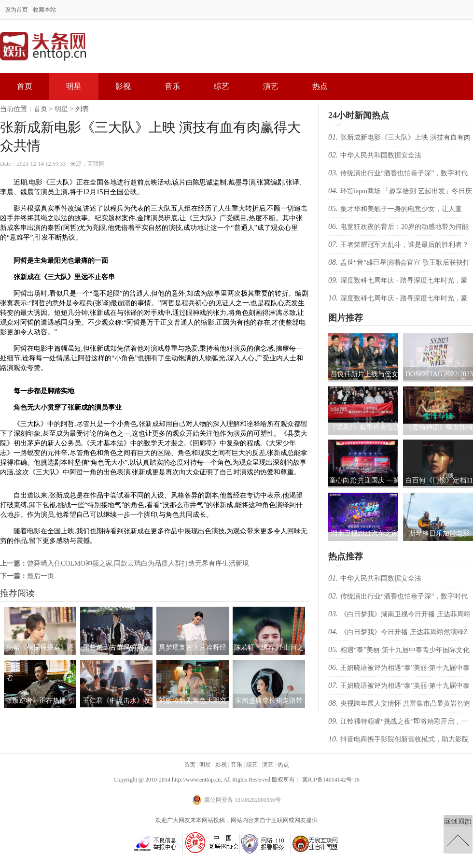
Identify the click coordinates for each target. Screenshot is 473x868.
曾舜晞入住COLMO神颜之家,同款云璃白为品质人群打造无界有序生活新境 (138, 563)
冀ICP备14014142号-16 (331, 780)
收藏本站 (44, 10)
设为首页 (16, 10)
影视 (123, 86)
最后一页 (41, 576)
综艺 (222, 86)
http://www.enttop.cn (196, 780)
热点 (320, 86)
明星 (74, 86)
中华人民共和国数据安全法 (381, 155)
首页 (25, 86)
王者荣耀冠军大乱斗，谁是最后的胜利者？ (404, 245)
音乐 (172, 86)
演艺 (271, 86)
